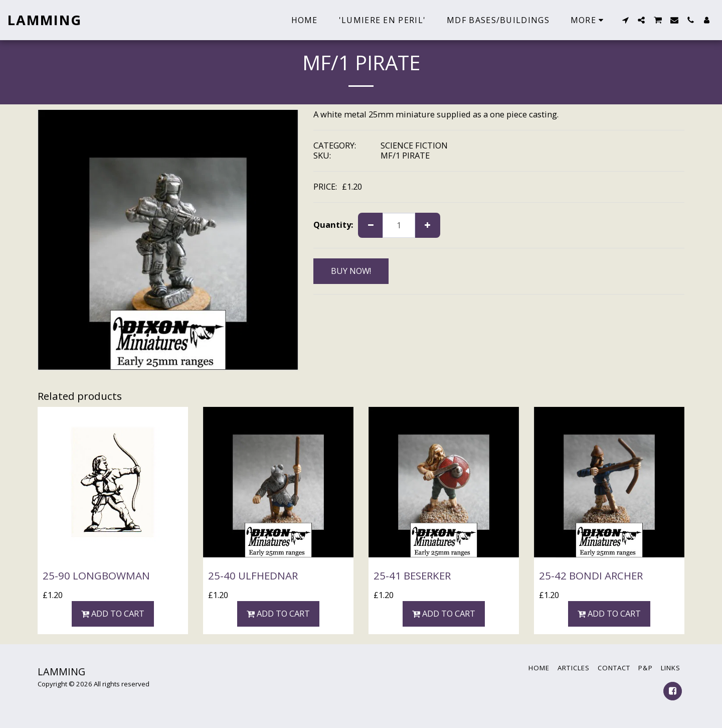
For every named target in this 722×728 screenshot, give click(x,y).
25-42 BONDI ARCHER (591, 575)
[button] (625, 20)
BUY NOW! (351, 271)
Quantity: (333, 225)
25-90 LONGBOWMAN (96, 575)
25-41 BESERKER (412, 575)
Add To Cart (113, 613)
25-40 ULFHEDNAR (253, 575)
